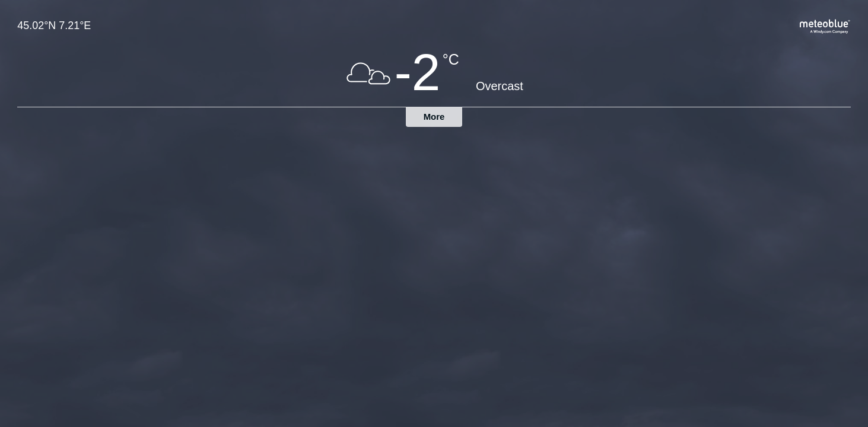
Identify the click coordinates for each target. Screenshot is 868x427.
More (434, 117)
